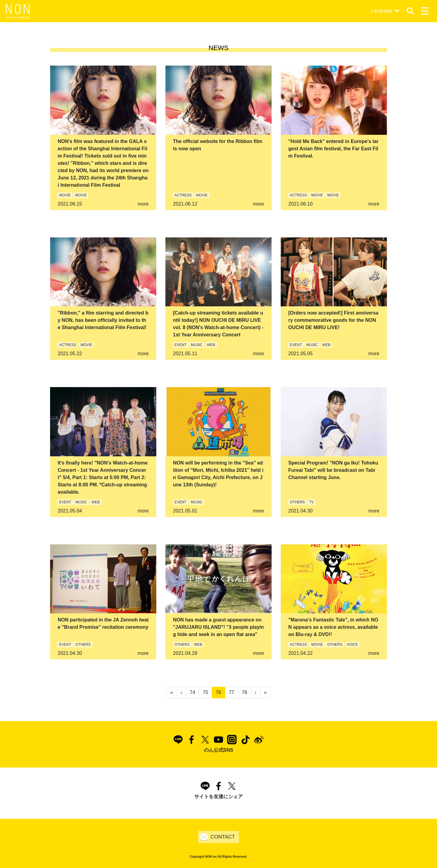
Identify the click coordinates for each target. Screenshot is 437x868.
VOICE (352, 645)
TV (312, 502)
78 (245, 692)
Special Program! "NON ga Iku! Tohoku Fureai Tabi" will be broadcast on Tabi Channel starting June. (333, 470)
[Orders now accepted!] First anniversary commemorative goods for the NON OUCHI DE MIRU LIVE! (333, 320)
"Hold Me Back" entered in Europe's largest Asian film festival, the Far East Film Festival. (333, 149)
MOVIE (65, 195)
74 (193, 692)
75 (205, 692)
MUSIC (197, 345)
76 (218, 692)
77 (232, 692)
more (143, 204)
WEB (211, 345)
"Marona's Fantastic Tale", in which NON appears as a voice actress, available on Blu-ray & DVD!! (333, 627)
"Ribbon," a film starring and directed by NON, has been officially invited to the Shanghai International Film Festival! (103, 320)
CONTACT (223, 837)
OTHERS (297, 502)
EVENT (181, 345)
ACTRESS (183, 195)
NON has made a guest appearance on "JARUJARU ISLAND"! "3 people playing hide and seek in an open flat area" (218, 627)
